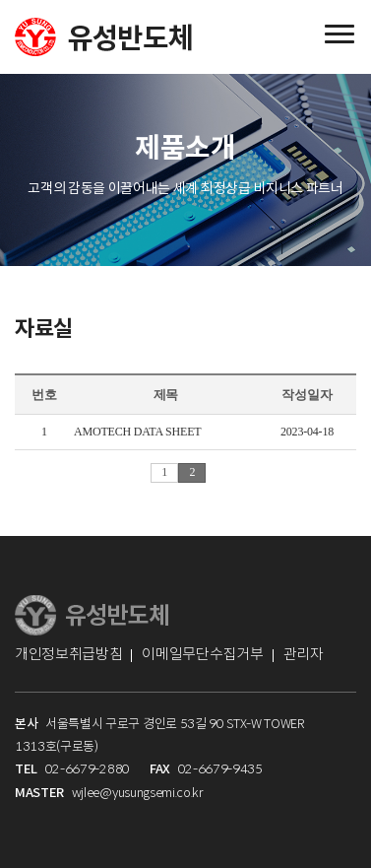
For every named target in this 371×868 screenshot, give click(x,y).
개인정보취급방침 (68, 654)
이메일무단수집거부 (202, 654)
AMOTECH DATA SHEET (137, 432)
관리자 (304, 654)
